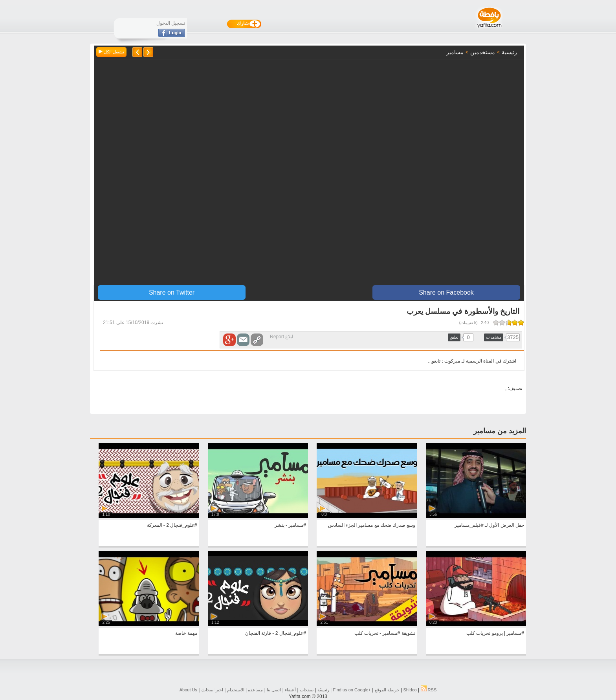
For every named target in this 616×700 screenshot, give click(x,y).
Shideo (410, 690)
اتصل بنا (274, 690)
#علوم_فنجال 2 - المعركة (172, 525)
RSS (429, 690)
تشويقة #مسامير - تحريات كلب (385, 633)
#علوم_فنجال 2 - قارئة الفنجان (276, 633)
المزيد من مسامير (500, 431)
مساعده (255, 690)
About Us (188, 690)
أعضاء (290, 690)
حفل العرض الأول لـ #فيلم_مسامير (489, 525)
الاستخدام (236, 690)
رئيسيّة (323, 690)
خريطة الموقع (387, 690)
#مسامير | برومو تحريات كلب (495, 633)
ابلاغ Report (281, 337)
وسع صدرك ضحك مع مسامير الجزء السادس (372, 525)
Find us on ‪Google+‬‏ (352, 690)
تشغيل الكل (111, 52)
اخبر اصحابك (212, 690)
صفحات (307, 690)
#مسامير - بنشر (290, 525)
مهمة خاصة (186, 633)
